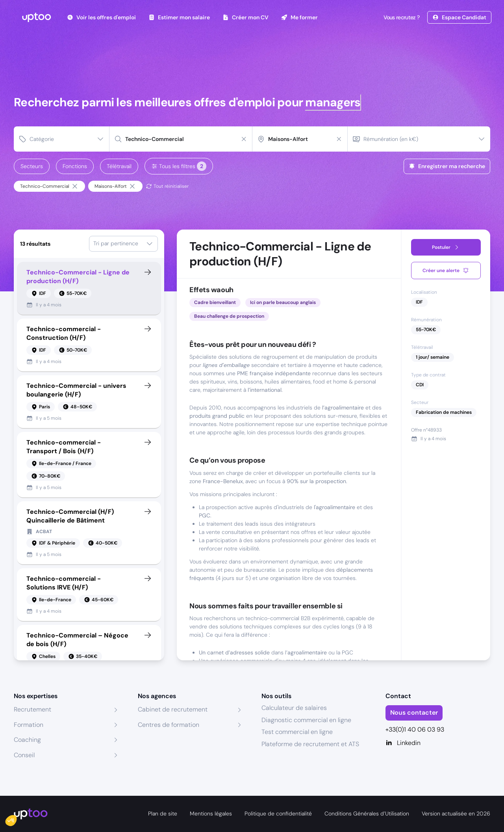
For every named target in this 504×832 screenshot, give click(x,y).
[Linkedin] (438, 743)
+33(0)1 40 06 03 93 (415, 729)
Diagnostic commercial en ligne (306, 720)
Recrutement (32, 709)
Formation (29, 725)
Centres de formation (169, 725)
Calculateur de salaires (294, 708)
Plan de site (163, 813)
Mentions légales (211, 813)
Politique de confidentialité (278, 813)
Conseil (24, 755)
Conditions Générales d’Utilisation (367, 813)
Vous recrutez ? (401, 17)
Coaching (27, 740)
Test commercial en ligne (297, 732)
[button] (17, 819)
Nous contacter (414, 712)
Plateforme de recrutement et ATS (310, 744)
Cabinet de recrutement (173, 709)
